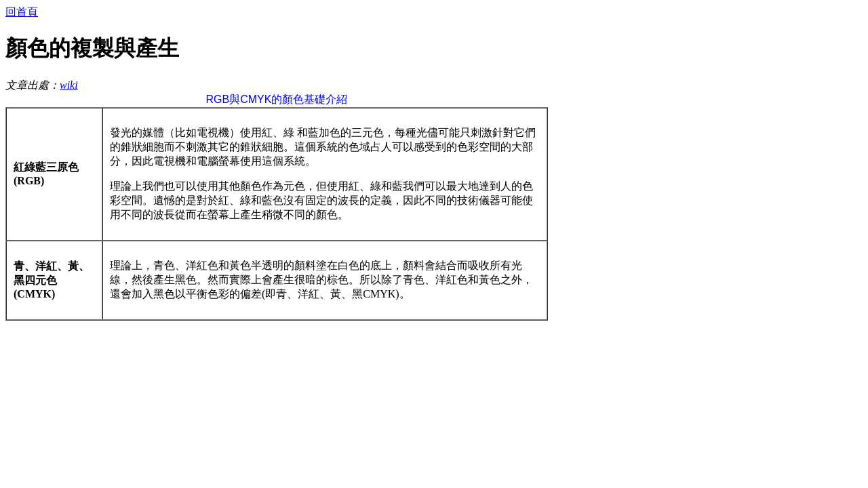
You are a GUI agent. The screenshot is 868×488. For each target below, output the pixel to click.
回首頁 (22, 12)
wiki (69, 85)
